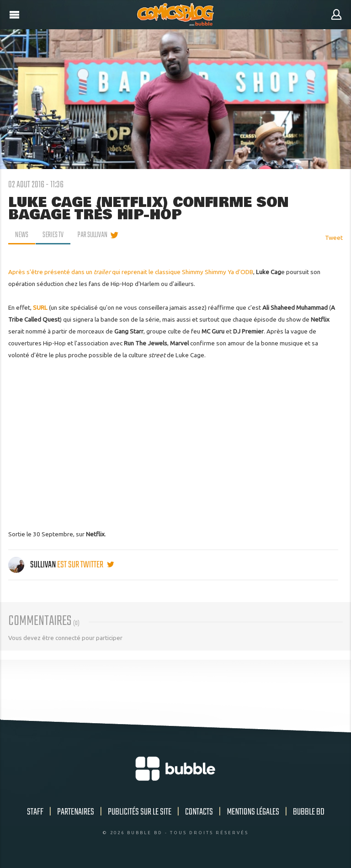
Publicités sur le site (140, 812)
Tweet (334, 238)
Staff (35, 812)
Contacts (199, 812)
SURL (40, 307)
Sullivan (33, 565)
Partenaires (76, 812)
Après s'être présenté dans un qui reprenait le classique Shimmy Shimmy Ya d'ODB (131, 272)
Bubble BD (309, 812)
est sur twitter (85, 565)
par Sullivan (93, 235)
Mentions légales (253, 812)
